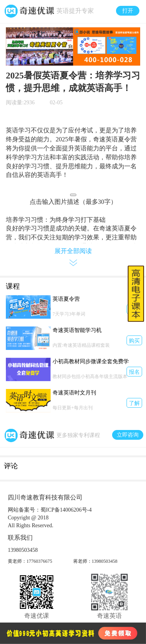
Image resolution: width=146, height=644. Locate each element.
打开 (128, 11)
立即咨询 (128, 435)
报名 (134, 372)
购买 (134, 341)
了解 (134, 403)
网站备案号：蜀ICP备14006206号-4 (50, 510)
